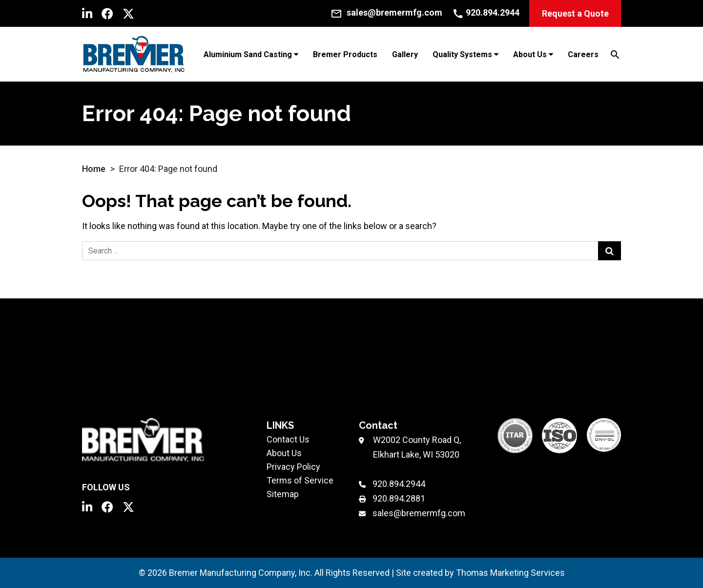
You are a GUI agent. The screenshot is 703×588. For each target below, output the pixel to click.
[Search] (615, 54)
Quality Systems (462, 54)
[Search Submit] (610, 251)
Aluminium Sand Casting (248, 54)
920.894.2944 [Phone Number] (399, 484)
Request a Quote (575, 13)
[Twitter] (128, 14)
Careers (583, 54)
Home (94, 169)
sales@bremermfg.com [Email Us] (419, 513)
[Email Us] (386, 13)
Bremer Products (345, 54)
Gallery (405, 54)
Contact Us (288, 439)
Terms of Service (300, 480)
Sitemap (283, 494)
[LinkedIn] (87, 14)
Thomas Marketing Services (510, 573)
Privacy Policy (293, 467)
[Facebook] (107, 14)
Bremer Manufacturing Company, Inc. (241, 573)
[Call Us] (486, 13)
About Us (530, 54)
